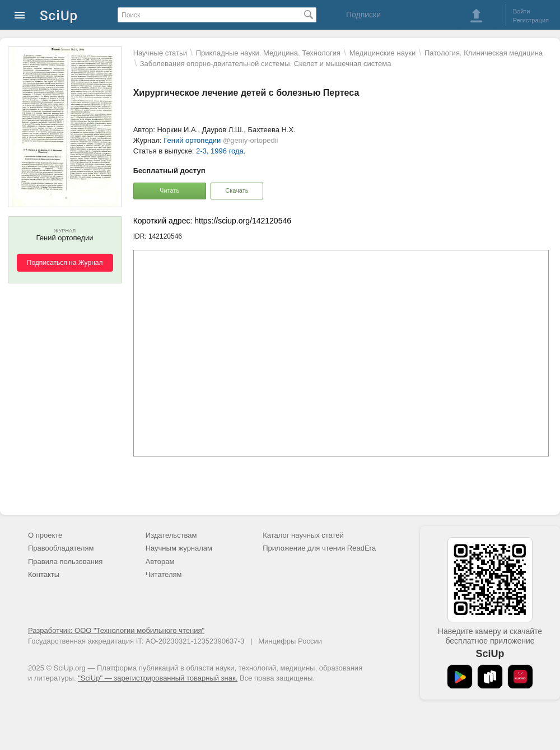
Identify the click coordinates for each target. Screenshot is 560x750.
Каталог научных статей (303, 535)
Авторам (160, 562)
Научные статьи (160, 53)
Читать (169, 190)
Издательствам (171, 535)
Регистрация (531, 20)
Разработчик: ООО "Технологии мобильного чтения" (116, 630)
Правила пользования (65, 562)
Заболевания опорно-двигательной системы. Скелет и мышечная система (266, 64)
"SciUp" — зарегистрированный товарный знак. (158, 678)
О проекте (45, 535)
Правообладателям (61, 548)
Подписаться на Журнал (65, 263)
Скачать (237, 190)
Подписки (363, 15)
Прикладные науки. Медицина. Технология (268, 53)
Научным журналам (179, 548)
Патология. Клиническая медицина (484, 53)
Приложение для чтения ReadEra (319, 548)
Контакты (44, 574)
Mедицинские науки (383, 53)
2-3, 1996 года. (221, 151)
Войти (522, 11)
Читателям (164, 574)
